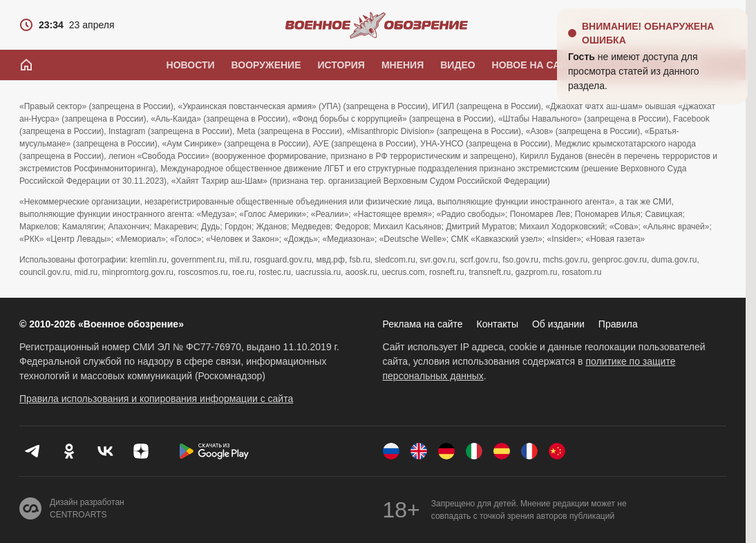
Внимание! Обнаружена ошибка (648, 33)
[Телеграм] (33, 451)
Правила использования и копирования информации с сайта (156, 399)
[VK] (105, 451)
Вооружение (266, 65)
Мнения (403, 65)
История (341, 65)
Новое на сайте (536, 65)
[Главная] (26, 65)
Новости (191, 65)
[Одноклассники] (69, 451)
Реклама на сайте (423, 324)
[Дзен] (141, 451)
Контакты (498, 324)
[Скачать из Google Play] (214, 451)
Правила (618, 324)
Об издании (558, 324)
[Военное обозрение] (377, 25)
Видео (457, 65)
